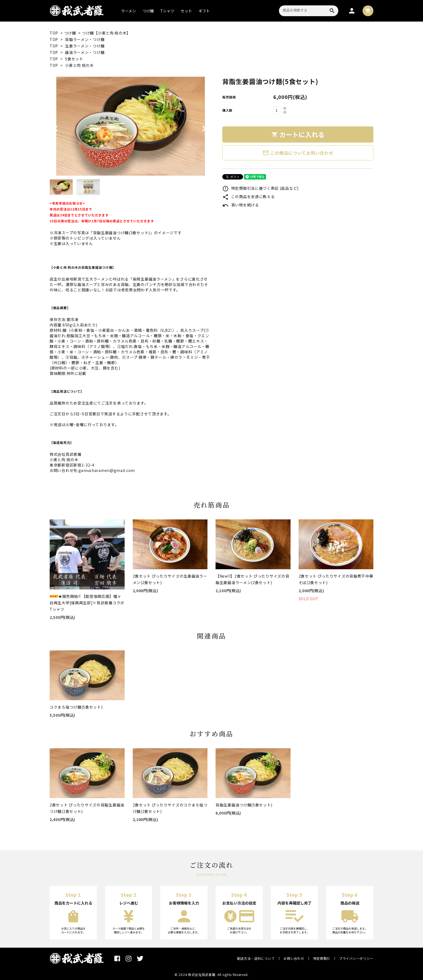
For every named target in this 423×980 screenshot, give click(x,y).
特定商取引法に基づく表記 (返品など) (260, 188)
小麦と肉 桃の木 (79, 65)
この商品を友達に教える (248, 196)
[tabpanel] (131, 126)
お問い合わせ (294, 958)
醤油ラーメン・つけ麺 (85, 52)
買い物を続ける (241, 205)
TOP (54, 33)
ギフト (204, 11)
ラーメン (129, 11)
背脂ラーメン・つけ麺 (85, 39)
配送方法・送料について (256, 958)
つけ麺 (148, 11)
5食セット (74, 59)
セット (186, 11)
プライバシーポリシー (356, 958)
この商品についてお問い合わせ (298, 153)
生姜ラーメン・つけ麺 (85, 46)
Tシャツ (167, 11)
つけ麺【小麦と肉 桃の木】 (106, 33)
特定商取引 (322, 958)
